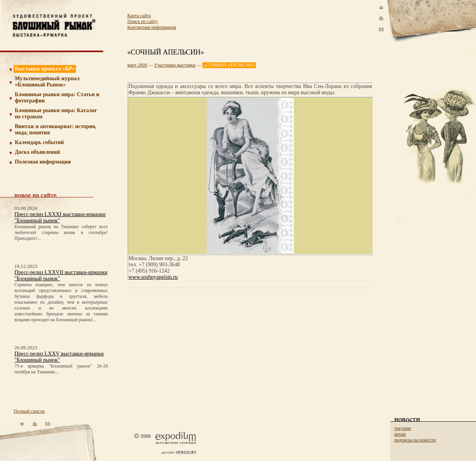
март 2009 (137, 65)
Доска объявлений (37, 152)
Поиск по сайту (143, 21)
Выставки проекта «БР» (45, 69)
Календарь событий (39, 142)
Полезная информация (43, 162)
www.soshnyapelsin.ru (153, 277)
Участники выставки (175, 65)
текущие (403, 428)
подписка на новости (415, 440)
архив (400, 434)
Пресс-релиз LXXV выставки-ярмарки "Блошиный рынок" (59, 357)
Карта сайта (139, 16)
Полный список (29, 411)
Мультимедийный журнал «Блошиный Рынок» (47, 82)
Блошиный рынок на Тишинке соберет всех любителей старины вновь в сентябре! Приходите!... (61, 232)
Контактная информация (152, 27)
